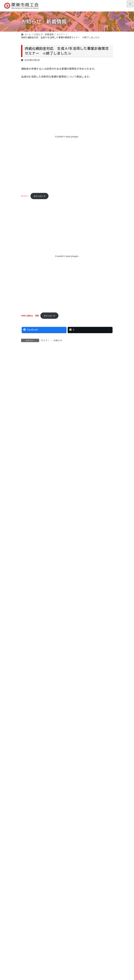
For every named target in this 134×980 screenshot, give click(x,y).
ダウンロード (39, 196)
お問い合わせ (32, 961)
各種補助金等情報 (31, 378)
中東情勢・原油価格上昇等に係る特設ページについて (51, 365)
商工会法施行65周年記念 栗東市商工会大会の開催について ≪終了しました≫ (63, 826)
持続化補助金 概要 (30, 316)
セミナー (25, 196)
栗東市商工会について (34, 847)
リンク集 (28, 878)
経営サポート (30, 853)
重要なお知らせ (31, 441)
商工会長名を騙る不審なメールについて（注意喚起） (51, 391)
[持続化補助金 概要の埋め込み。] (67, 256)
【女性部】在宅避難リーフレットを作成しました (49, 404)
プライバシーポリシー (34, 890)
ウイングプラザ (31, 866)
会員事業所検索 (31, 872)
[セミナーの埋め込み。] (67, 136)
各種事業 (28, 448)
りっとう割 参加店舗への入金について (44, 821)
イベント (28, 454)
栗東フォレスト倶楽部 (34, 859)
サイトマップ (30, 897)
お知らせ (58, 340)
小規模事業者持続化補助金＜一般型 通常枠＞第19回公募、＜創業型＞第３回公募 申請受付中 (68, 419)
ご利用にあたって (32, 884)
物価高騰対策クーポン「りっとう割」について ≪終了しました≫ (57, 830)
